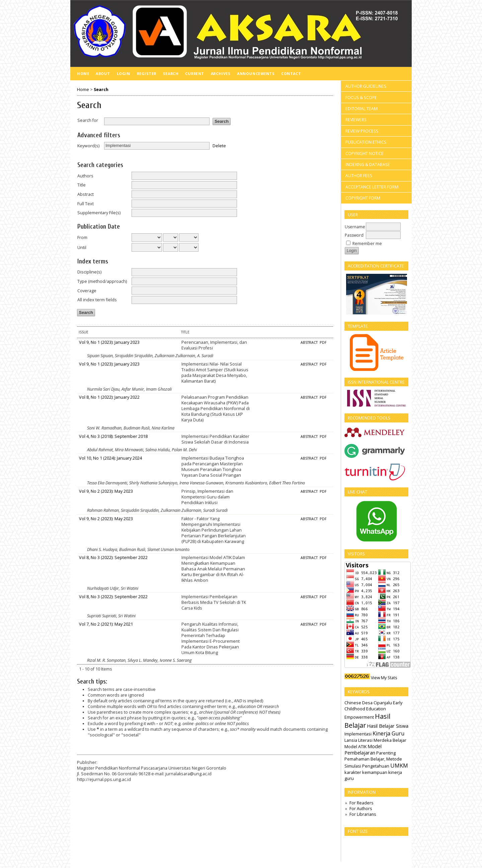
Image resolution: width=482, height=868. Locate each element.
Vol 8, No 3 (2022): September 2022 (113, 558)
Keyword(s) (88, 146)
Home (83, 73)
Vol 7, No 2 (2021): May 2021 (106, 624)
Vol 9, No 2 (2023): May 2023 (106, 491)
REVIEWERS (356, 120)
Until (82, 248)
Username (355, 227)
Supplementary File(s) (99, 213)
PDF (323, 342)
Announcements (256, 73)
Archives (221, 73)
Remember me (367, 244)
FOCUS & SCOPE (361, 98)
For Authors (361, 809)
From (82, 238)
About (103, 73)
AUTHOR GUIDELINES (366, 86)
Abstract (86, 194)
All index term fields (97, 300)
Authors (85, 176)
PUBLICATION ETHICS (366, 142)
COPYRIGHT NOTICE (365, 153)
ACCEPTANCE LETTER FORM (372, 187)
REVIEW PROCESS (362, 131)
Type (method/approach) (102, 281)
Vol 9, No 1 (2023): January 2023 (109, 342)
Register (147, 73)
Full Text (86, 204)
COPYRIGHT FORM (363, 198)
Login (124, 73)
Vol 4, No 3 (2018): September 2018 (113, 436)
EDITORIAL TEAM (361, 109)
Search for (88, 120)
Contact (291, 73)
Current (195, 73)
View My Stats (384, 678)
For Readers (361, 803)
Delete (219, 145)
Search (171, 73)
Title (82, 185)
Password (354, 235)
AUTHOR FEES (359, 176)
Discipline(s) (89, 272)
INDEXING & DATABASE (368, 165)
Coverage (87, 291)
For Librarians (363, 814)
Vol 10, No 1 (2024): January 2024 (110, 458)
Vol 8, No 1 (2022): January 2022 (109, 397)
